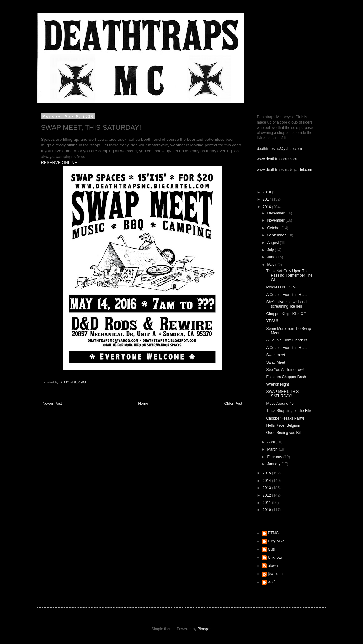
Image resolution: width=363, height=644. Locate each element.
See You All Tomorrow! (285, 370)
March (273, 449)
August (273, 243)
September (277, 235)
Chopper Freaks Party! (285, 418)
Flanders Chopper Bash (286, 377)
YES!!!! (272, 321)
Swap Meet (275, 362)
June (272, 257)
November (276, 220)
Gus (271, 549)
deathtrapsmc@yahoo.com (280, 149)
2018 (267, 192)
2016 (267, 207)
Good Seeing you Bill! (284, 433)
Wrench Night (277, 384)
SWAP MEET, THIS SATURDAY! (282, 394)
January (274, 464)
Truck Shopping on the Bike (289, 411)
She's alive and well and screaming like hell (286, 304)
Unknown (276, 557)
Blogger (204, 629)
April (271, 442)
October (274, 228)
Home (143, 404)
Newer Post (52, 404)
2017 (267, 199)
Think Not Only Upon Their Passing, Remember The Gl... (289, 275)
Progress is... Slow (282, 287)
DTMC (273, 533)
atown (273, 566)
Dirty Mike (276, 541)
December (276, 213)
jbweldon (275, 574)
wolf (271, 582)
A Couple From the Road (287, 295)
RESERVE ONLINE (59, 163)
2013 (267, 488)
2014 (267, 481)
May (271, 265)
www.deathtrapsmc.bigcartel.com (285, 170)
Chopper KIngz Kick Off (286, 314)
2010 (267, 510)
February (275, 457)
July (271, 250)
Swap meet (275, 355)
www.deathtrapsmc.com (277, 159)
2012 (267, 495)
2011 (267, 503)
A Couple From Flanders (286, 340)
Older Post (233, 404)
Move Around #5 (280, 404)
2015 (267, 473)
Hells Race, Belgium (283, 425)
